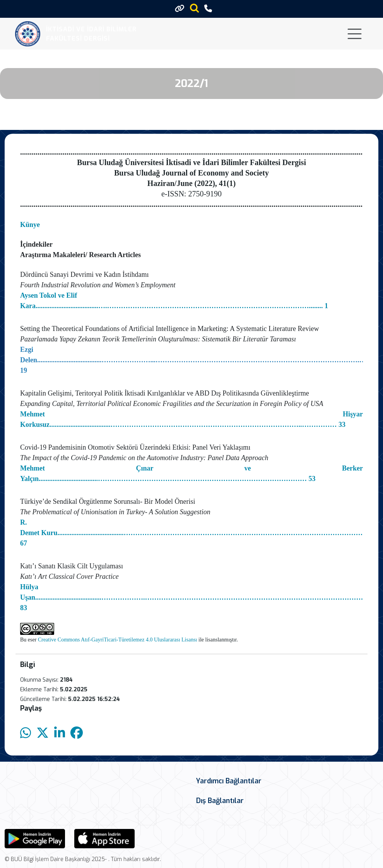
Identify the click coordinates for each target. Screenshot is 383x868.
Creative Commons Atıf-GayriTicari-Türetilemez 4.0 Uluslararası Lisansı (118, 640)
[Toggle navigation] (355, 34)
